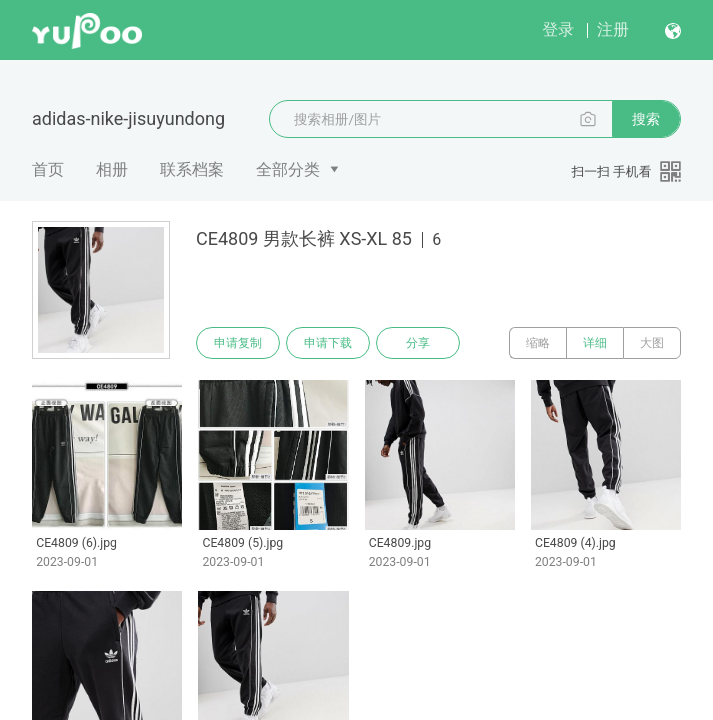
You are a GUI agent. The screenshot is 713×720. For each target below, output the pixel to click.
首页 (48, 169)
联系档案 (192, 169)
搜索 (646, 119)
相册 (112, 169)
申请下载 (328, 343)
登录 (558, 29)
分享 (418, 343)
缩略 (538, 343)
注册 (613, 29)
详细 (595, 343)
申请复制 (238, 343)
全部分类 (288, 169)
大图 (652, 343)
